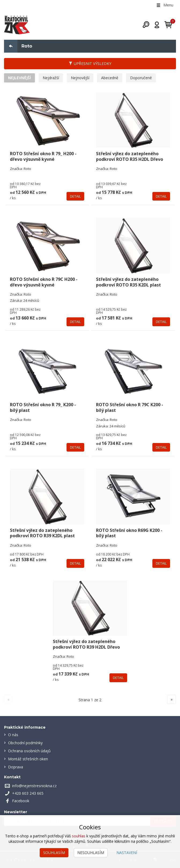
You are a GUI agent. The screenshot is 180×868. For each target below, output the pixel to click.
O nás (13, 735)
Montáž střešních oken (28, 759)
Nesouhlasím (91, 853)
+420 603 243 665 (28, 793)
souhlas (79, 836)
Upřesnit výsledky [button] (90, 63)
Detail (75, 196)
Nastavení (127, 853)
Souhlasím (54, 853)
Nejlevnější (19, 78)
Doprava (16, 767)
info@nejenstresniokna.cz (34, 786)
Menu (164, 5)
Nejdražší (51, 78)
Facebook (21, 801)
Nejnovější (80, 78)
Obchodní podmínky (25, 743)
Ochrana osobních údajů (29, 751)
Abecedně (110, 78)
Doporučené (141, 78)
